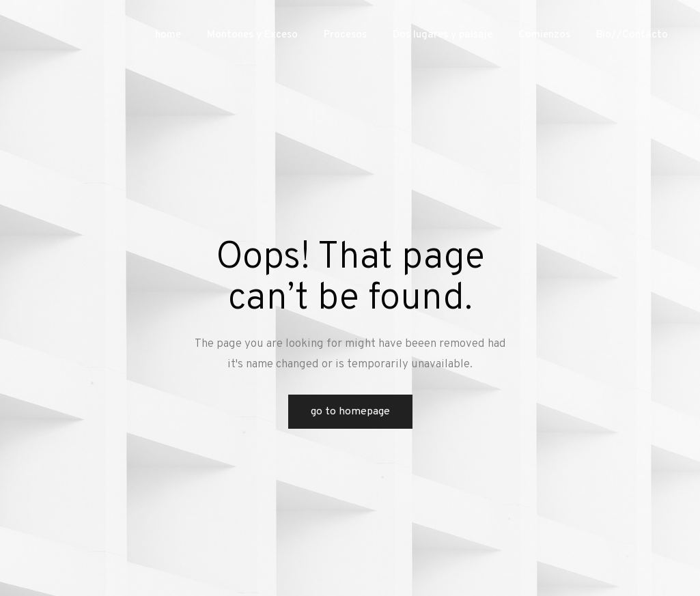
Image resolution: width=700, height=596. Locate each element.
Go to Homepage (350, 412)
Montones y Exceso (252, 35)
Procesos (345, 35)
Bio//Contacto (632, 35)
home (168, 35)
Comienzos (544, 35)
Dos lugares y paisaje (443, 35)
